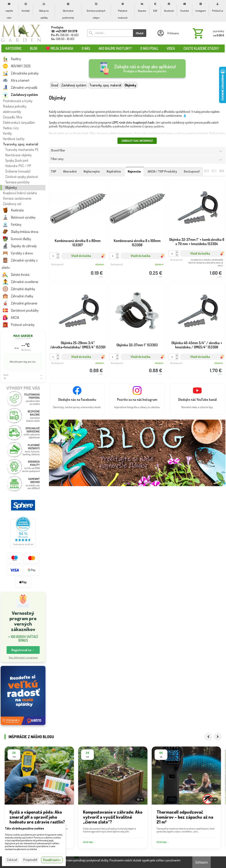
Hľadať (140, 33)
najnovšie (134, 171)
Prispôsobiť (30, 860)
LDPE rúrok (119, 122)
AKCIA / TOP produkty (162, 171)
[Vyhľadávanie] (110, 33)
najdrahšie (114, 171)
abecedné (70, 171)
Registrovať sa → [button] (23, 650)
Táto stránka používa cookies (24, 828)
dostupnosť (192, 171)
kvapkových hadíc (144, 122)
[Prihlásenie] (168, 33)
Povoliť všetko (52, 860)
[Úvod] (21, 33)
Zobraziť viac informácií (137, 141)
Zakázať (12, 860)
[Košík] (208, 33)
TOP (54, 171)
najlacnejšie (92, 171)
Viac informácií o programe (23, 657)
